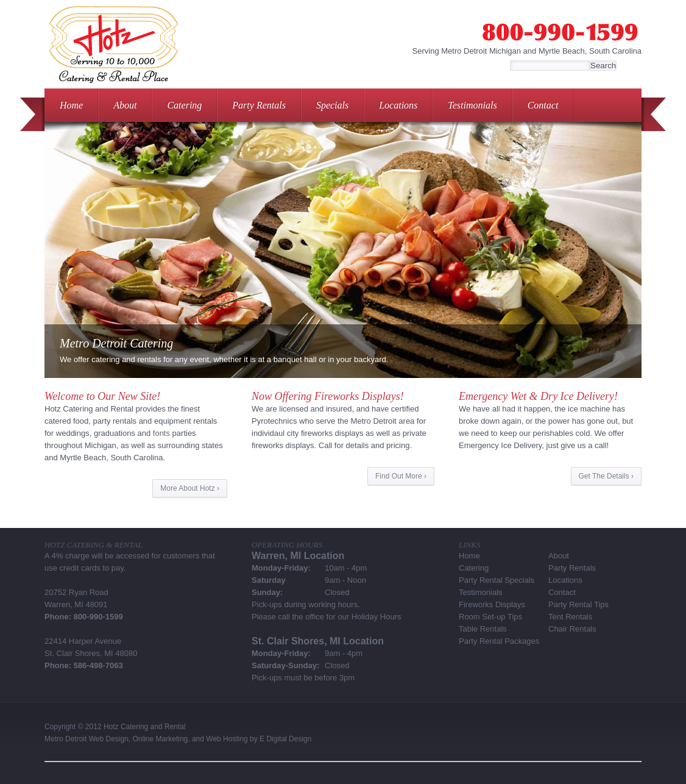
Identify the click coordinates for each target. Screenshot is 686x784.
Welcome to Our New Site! (102, 396)
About (125, 105)
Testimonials (472, 105)
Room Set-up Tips (490, 617)
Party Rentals (259, 105)
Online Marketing (161, 739)
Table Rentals (483, 629)
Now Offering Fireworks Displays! (328, 396)
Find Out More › (401, 476)
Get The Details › (606, 476)
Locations (398, 105)
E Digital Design (285, 739)
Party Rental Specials (497, 580)
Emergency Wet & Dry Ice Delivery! (538, 396)
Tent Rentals (570, 617)
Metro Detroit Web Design (87, 739)
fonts (161, 433)
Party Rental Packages (499, 641)
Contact (543, 105)
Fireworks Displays (492, 604)
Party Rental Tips (578, 604)
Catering (184, 105)
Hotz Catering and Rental (145, 727)
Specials (332, 105)
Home (71, 105)
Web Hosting (227, 739)
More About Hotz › (190, 488)
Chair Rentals (572, 629)
